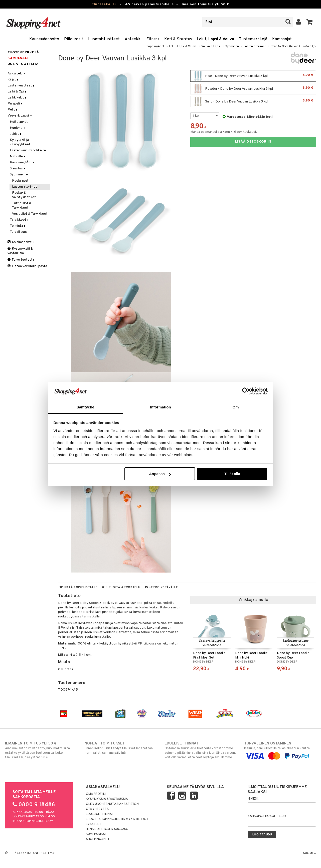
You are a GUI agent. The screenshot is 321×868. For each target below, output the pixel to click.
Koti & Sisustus (178, 39)
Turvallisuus (19, 232)
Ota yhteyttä (97, 809)
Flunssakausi (104, 4)
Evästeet (94, 824)
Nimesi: (253, 799)
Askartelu (17, 74)
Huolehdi (18, 128)
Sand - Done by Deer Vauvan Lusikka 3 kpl (253, 101)
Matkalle (18, 156)
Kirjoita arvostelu (121, 587)
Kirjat (13, 80)
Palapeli (15, 104)
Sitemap (50, 853)
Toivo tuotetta (21, 260)
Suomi (309, 853)
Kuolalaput (20, 181)
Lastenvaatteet (21, 86)
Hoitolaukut (19, 122)
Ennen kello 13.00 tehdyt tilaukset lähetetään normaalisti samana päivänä (121, 748)
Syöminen (232, 46)
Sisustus (18, 169)
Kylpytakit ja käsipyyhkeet (20, 142)
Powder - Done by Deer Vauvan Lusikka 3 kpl (253, 89)
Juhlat (16, 134)
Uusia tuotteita (23, 64)
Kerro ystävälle (161, 587)
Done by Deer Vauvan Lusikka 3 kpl (293, 46)
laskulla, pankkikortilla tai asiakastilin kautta (280, 750)
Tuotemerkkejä (253, 39)
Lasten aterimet (255, 46)
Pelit (13, 110)
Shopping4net (154, 46)
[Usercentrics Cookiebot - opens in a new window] (246, 391)
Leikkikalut (17, 98)
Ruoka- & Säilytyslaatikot (24, 195)
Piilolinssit (74, 39)
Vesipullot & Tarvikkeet (30, 214)
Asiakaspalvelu (21, 242)
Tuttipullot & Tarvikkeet (22, 206)
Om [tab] (235, 407)
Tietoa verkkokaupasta (27, 266)
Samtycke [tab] (86, 407)
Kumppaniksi (96, 834)
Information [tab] (160, 407)
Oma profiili (96, 794)
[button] (310, 22)
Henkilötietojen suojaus (107, 829)
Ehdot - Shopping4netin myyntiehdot (117, 819)
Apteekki (133, 39)
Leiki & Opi (17, 92)
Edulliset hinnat (100, 814)
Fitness (153, 39)
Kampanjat (282, 39)
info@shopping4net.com (33, 821)
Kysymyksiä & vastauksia (20, 251)
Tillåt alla (232, 474)
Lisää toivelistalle (78, 587)
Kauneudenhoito (44, 39)
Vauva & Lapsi (211, 46)
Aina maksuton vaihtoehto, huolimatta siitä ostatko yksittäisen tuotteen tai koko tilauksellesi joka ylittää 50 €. (41, 750)
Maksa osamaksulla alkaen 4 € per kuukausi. (224, 132)
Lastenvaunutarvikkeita (28, 150)
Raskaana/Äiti (22, 162)
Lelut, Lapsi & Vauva (215, 39)
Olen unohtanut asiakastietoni (113, 804)
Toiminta (18, 226)
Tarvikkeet (20, 220)
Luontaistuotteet (104, 39)
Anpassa (160, 474)
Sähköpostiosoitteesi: (267, 816)
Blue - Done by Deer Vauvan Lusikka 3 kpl (253, 76)
